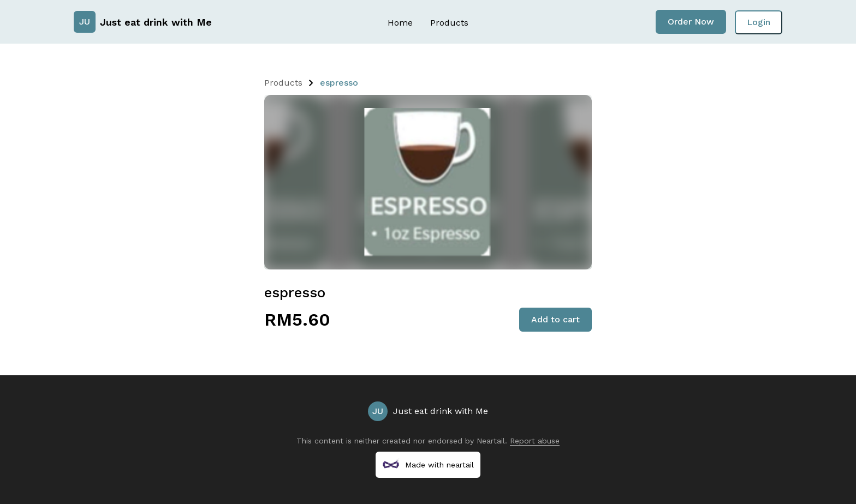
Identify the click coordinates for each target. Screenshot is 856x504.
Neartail (491, 441)
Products (449, 23)
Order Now (691, 22)
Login (759, 22)
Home (400, 23)
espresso (339, 83)
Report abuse (535, 441)
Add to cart (555, 319)
